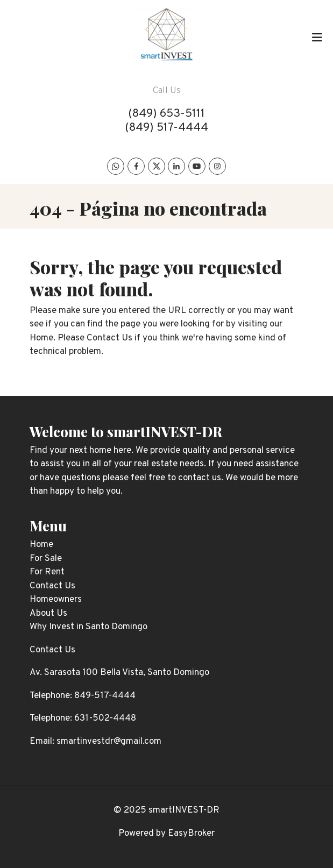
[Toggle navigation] (317, 37)
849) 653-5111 (169, 114)
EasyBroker (191, 834)
